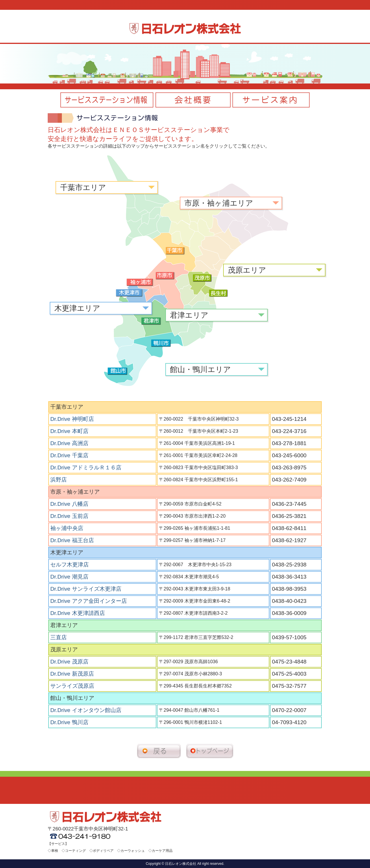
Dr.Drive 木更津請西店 (78, 613)
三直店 (59, 637)
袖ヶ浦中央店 (67, 528)
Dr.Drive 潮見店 (69, 577)
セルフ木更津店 (70, 565)
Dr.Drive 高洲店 (69, 443)
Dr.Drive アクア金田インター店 (89, 601)
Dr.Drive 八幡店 (69, 504)
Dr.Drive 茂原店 (69, 662)
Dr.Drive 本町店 (69, 431)
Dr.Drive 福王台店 (72, 540)
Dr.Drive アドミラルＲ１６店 (86, 468)
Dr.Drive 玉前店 (69, 516)
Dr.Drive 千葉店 (69, 455)
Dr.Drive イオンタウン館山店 (86, 710)
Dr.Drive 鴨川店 (69, 722)
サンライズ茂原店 (72, 686)
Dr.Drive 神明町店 (72, 419)
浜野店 (59, 480)
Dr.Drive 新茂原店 (72, 674)
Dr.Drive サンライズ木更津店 (86, 589)
